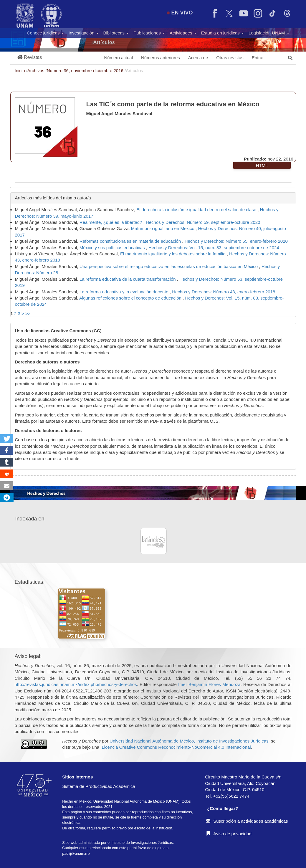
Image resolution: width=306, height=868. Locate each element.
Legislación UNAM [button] (269, 33)
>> (28, 314)
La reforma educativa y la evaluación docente (125, 292)
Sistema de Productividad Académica (99, 786)
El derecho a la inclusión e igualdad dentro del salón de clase (197, 210)
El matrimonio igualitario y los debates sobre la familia (173, 254)
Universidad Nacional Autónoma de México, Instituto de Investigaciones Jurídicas (189, 741)
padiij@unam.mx (76, 853)
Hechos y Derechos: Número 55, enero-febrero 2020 (236, 241)
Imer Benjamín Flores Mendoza (209, 684)
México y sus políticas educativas (113, 248)
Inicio (20, 71)
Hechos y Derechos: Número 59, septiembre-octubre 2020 (203, 222)
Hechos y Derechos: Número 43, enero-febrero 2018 (224, 292)
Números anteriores (161, 58)
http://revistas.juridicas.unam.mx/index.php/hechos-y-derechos (76, 684)
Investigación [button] (84, 33)
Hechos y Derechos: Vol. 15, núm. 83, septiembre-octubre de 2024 (214, 248)
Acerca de (198, 58)
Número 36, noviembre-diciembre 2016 (86, 71)
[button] (30, 58)
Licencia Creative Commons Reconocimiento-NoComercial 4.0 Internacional (176, 747)
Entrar (258, 58)
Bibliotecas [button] (116, 33)
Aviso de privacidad (229, 834)
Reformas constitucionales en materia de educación (131, 241)
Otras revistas (230, 58)
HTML (262, 165)
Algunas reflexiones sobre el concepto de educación (131, 298)
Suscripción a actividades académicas (247, 821)
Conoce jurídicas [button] (45, 33)
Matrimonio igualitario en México (163, 228)
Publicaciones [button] (149, 33)
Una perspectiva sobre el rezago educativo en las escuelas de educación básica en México (169, 266)
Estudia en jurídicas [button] (223, 33)
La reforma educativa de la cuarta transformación (128, 279)
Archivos (37, 71)
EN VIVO (180, 13)
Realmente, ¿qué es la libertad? (111, 222)
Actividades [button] (183, 33)
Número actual (118, 58)
